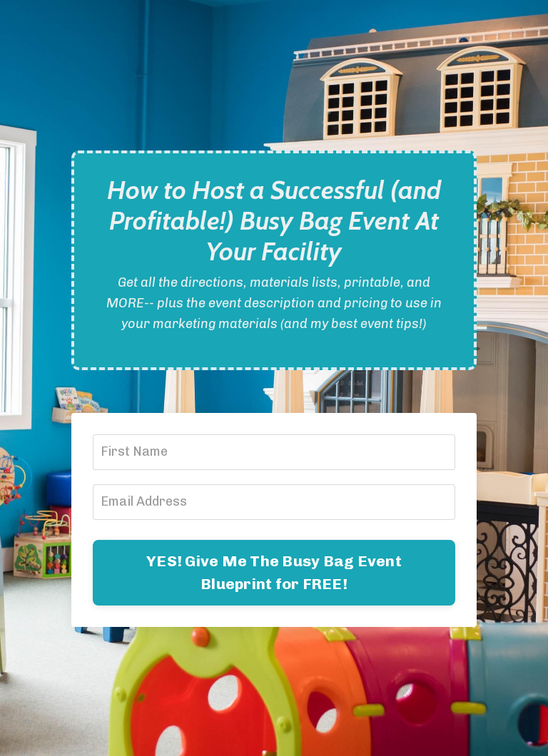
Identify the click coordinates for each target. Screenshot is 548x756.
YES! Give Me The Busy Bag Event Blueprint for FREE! (274, 572)
